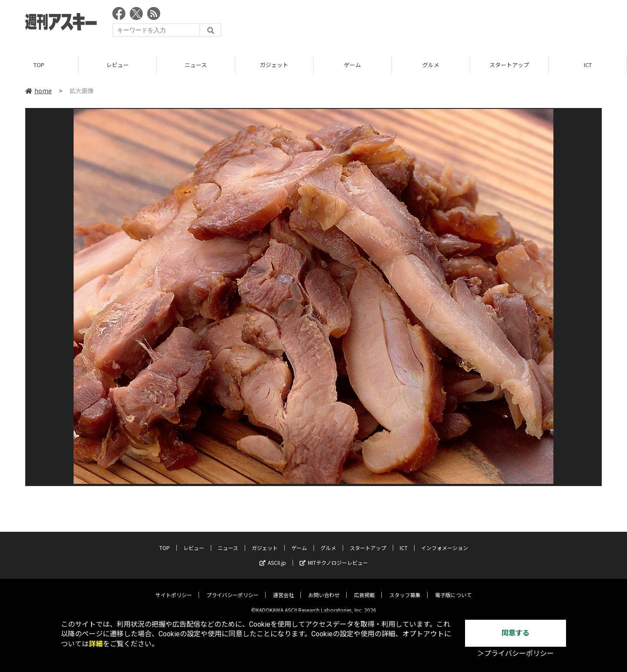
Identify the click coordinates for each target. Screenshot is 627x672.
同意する (516, 633)
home (39, 91)
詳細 (96, 644)
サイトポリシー (174, 588)
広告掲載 (364, 588)
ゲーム (352, 65)
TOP (39, 65)
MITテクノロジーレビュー (334, 556)
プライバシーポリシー (233, 588)
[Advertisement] (443, 24)
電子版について (453, 588)
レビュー (118, 65)
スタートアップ (509, 65)
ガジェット (274, 65)
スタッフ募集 (405, 588)
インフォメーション (445, 541)
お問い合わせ (324, 588)
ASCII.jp (273, 556)
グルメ (431, 65)
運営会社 (283, 588)
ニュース (196, 65)
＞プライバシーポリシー (516, 653)
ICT (588, 65)
